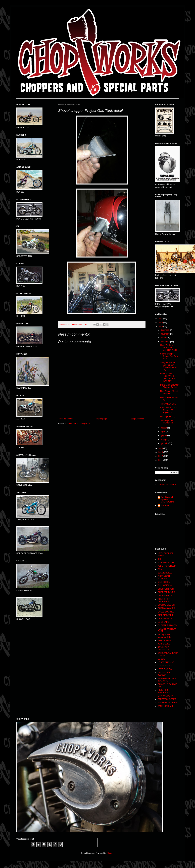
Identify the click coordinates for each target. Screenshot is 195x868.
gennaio (165, 443)
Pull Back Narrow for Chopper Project (169, 386)
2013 (161, 452)
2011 (161, 460)
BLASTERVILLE (165, 573)
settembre (165, 342)
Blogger (110, 853)
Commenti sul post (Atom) (79, 424)
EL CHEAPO (163, 622)
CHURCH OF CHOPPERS (164, 600)
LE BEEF (162, 659)
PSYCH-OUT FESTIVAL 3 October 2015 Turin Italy (168, 377)
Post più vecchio (137, 419)
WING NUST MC (165, 706)
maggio (164, 440)
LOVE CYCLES (165, 669)
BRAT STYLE (164, 582)
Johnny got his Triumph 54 (167, 422)
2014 (161, 448)
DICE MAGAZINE (166, 615)
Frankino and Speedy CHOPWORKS (168, 500)
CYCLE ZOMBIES (166, 612)
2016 (161, 323)
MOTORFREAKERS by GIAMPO (167, 680)
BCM (160, 569)
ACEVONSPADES (166, 563)
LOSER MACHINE (166, 662)
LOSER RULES (165, 666)
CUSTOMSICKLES (166, 608)
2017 (161, 319)
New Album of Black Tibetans (169, 392)
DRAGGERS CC (165, 619)
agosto (164, 428)
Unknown (165, 505)
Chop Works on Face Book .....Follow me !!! (169, 348)
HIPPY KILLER (164, 640)
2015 (161, 327)
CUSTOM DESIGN (166, 605)
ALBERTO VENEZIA (167, 566)
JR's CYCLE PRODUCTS (163, 648)
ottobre (164, 338)
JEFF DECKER (165, 644)
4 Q (159, 559)
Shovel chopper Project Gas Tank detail (169, 356)
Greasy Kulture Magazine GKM (165, 636)
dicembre (165, 330)
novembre (165, 334)
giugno (164, 436)
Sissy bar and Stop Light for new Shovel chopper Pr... (169, 366)
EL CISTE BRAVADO (167, 625)
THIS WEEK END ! (169, 404)
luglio (163, 432)
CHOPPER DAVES (166, 592)
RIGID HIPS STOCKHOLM (164, 691)
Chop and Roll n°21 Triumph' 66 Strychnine (169, 410)
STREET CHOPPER (167, 699)
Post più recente (66, 419)
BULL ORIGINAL (165, 585)
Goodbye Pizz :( (167, 416)
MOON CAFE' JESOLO (164, 674)
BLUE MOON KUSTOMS (164, 577)
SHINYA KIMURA (165, 696)
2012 (161, 456)
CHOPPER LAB (165, 596)
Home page (102, 419)
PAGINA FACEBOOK (167, 485)
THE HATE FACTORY (168, 703)
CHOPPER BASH (166, 589)
